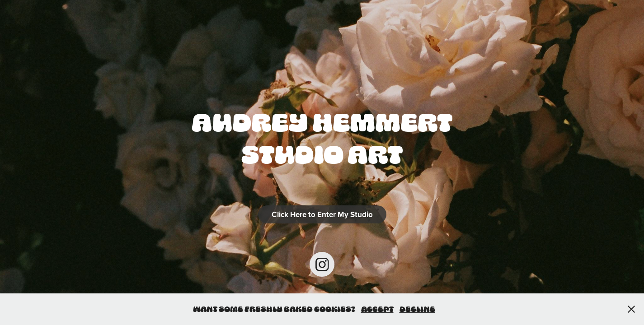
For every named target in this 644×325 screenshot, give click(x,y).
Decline (417, 309)
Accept (377, 309)
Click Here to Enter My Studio (322, 214)
